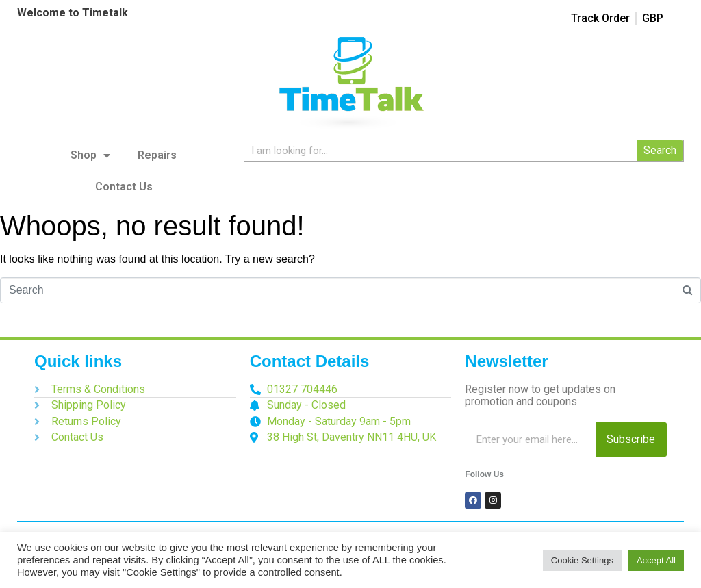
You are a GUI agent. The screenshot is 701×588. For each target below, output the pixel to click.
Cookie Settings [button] (582, 560)
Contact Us (124, 187)
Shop (90, 155)
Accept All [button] (656, 560)
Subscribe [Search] (631, 439)
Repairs (157, 155)
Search (660, 150)
